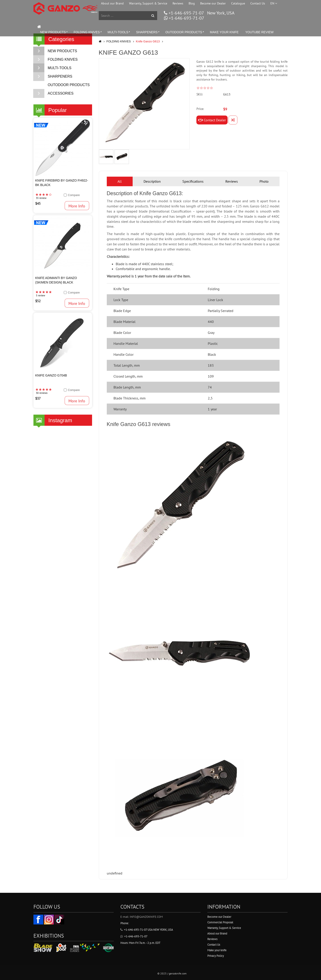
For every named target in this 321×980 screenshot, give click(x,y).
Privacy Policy (216, 956)
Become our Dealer (213, 3)
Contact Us (258, 3)
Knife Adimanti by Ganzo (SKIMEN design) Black (56, 280)
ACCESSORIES (53, 93)
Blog (192, 3)
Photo (264, 181)
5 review (40, 296)
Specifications (193, 181)
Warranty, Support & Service (148, 3)
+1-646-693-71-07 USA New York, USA (147, 930)
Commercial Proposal (220, 922)
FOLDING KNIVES (88, 32)
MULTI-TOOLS (119, 32)
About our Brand (112, 3)
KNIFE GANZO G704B (51, 375)
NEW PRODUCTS (54, 32)
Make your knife (217, 950)
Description (152, 181)
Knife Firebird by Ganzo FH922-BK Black (62, 183)
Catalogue (238, 3)
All (120, 181)
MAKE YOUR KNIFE (224, 32)
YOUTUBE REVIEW (259, 32)
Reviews (178, 3)
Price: (200, 109)
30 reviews (42, 393)
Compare (74, 195)
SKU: (200, 94)
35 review (41, 198)
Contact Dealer (212, 120)
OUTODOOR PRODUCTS (185, 32)
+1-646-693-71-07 (186, 13)
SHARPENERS (148, 32)
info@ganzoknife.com (146, 917)
